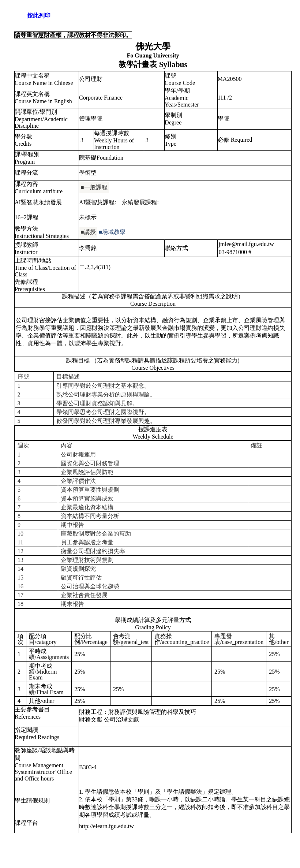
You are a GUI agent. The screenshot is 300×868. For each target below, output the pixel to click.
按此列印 (39, 16)
